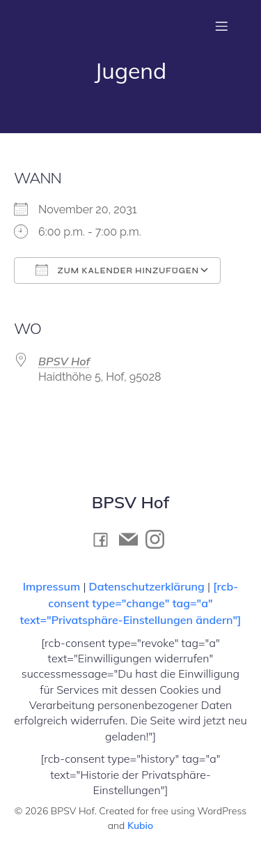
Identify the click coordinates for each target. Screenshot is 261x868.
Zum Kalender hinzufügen (117, 270)
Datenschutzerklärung (147, 586)
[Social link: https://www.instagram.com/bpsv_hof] (159, 539)
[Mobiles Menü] (221, 26)
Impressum (53, 586)
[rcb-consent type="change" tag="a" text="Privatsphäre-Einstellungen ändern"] (131, 603)
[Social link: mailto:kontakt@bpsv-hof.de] (132, 539)
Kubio (140, 825)
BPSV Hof (64, 361)
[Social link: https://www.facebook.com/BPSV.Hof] (104, 539)
